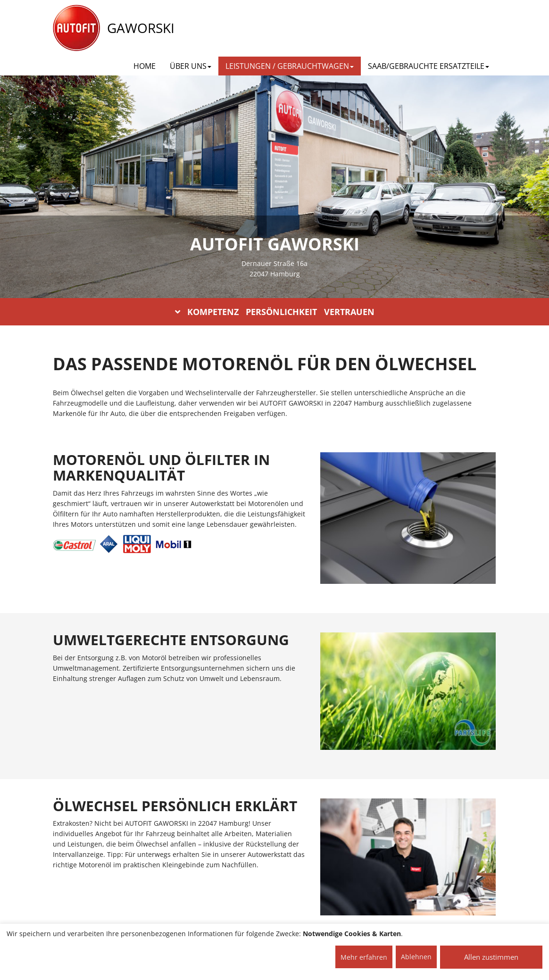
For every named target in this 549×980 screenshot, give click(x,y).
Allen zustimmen (491, 957)
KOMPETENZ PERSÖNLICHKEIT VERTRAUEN (275, 312)
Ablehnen (416, 957)
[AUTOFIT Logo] (76, 28)
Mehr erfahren (364, 957)
